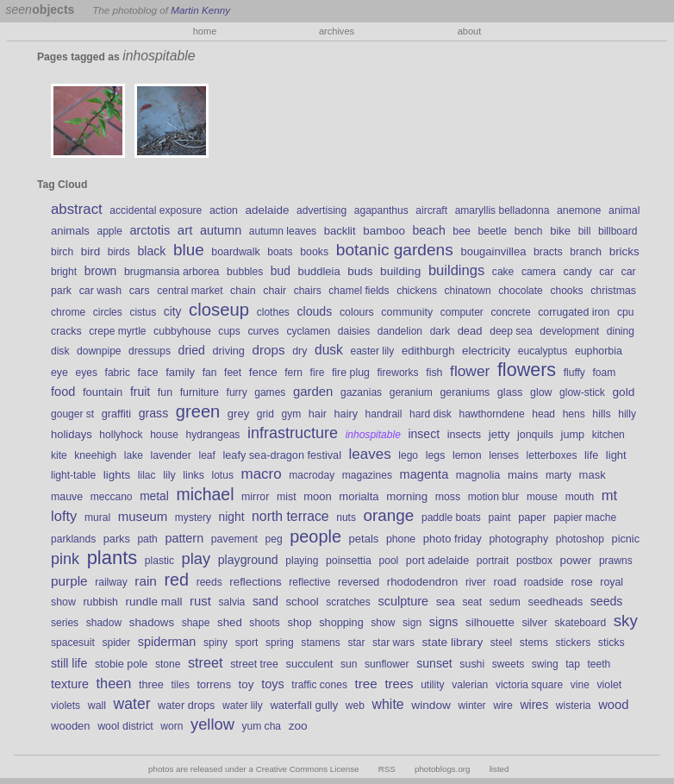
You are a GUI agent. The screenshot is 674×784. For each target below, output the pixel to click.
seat (472, 602)
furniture (200, 392)
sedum (505, 602)
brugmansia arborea (172, 272)
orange (389, 515)
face (148, 373)
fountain (103, 392)
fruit (140, 392)
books (314, 252)
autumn (221, 230)
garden (313, 392)
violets (66, 706)
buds (360, 271)
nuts (346, 517)
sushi (472, 664)
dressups (150, 351)
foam (604, 373)
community (407, 312)
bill (585, 231)
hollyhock (121, 435)
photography (518, 539)
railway (111, 582)
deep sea (511, 331)
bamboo (384, 231)
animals (70, 231)
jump (573, 435)
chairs (308, 291)
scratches (348, 602)
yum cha (262, 726)
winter (472, 706)
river (476, 582)
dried (192, 350)
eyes (87, 373)
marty (559, 475)
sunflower (387, 664)
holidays (72, 434)
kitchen (608, 435)
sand (265, 601)
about (470, 31)
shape (196, 623)
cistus (143, 312)
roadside (544, 582)
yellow (212, 724)
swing (545, 664)
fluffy (574, 373)
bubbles (245, 272)
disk (60, 351)
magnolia (478, 475)
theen (114, 683)
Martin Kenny (200, 10)
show (383, 623)
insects (465, 435)
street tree (254, 664)
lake (134, 455)
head (543, 414)
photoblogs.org (443, 769)
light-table (73, 475)
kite (59, 455)
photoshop (580, 539)
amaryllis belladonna (502, 210)
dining (621, 331)
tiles (181, 685)
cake (503, 272)
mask (593, 475)
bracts (548, 252)
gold (623, 392)
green (198, 411)
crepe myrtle (117, 331)
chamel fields (359, 291)
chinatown (468, 291)
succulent (309, 664)
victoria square (529, 685)
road (505, 582)
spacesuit (73, 643)
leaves (370, 454)
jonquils (535, 435)
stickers (573, 643)
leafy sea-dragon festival (282, 455)
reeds (209, 582)
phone (401, 539)
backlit (340, 231)
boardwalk (235, 252)
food (63, 392)
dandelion (400, 331)
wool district (125, 726)
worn (172, 726)
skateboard (581, 623)
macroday (312, 475)
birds (119, 252)
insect (424, 434)
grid (265, 414)
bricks (624, 251)
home (205, 31)
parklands (73, 539)
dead (470, 331)
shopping (341, 623)
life (591, 455)
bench (529, 231)
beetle (492, 231)
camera (539, 272)
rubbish (100, 602)
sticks (612, 643)
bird (90, 251)
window (431, 705)
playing (302, 561)
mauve (67, 497)
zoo (298, 726)
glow (541, 392)
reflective (309, 582)
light (616, 455)
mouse (542, 497)
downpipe (99, 351)
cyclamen (308, 331)
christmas (613, 291)
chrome (68, 312)
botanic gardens (395, 250)
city (173, 311)
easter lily (372, 351)
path (147, 539)
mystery (193, 517)
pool (389, 561)
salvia (232, 602)
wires (534, 705)
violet (609, 685)
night (232, 517)
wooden (71, 726)
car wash (100, 291)
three (151, 685)
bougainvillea (493, 251)
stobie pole (121, 664)
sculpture (403, 601)
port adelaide (437, 561)
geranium (411, 392)
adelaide (267, 210)
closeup (219, 310)
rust (200, 601)
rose (581, 582)
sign (412, 623)
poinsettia (349, 561)
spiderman (167, 642)
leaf (206, 455)
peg (274, 539)
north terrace (290, 516)
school (302, 602)
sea (446, 602)
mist (287, 497)
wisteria (574, 706)
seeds (607, 601)
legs (436, 455)
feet (233, 373)
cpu (625, 312)
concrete (510, 312)
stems (534, 643)
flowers (527, 370)
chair (275, 291)
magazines (367, 475)
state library (453, 642)
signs (444, 622)
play (197, 558)
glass (510, 392)
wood (613, 705)
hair (318, 414)
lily (169, 475)
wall (97, 706)
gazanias (361, 392)
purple (69, 581)
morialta (359, 496)
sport (247, 643)
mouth (580, 497)
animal (624, 210)
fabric (118, 373)
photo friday (452, 539)
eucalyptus (543, 351)
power (576, 560)
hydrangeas (213, 435)
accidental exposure (156, 210)
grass (154, 413)
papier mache (585, 517)
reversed (359, 582)
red (176, 580)
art (185, 230)
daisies (354, 331)
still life (69, 663)
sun (349, 664)
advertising (321, 210)
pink (65, 559)
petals (364, 539)
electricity (486, 351)
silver (534, 623)
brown (101, 271)
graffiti (116, 414)
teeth (599, 664)
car (606, 272)
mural (97, 517)
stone (168, 664)
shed (230, 622)
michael (205, 494)
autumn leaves (283, 231)
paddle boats (451, 517)
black (151, 251)
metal (154, 496)
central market (190, 291)
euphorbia (599, 351)
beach (428, 230)
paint (499, 517)
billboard (618, 231)
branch (586, 252)
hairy (346, 414)
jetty (499, 434)
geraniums (465, 392)
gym (291, 414)
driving (229, 351)
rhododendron (423, 582)
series (65, 623)
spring (280, 643)
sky (626, 621)
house (164, 435)
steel (501, 643)
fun (165, 392)
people (315, 536)
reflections (255, 582)
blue (189, 250)
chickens (417, 291)
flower (470, 371)
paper (532, 517)
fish (434, 373)
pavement (234, 539)
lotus (222, 475)
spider (116, 643)
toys (273, 684)
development (569, 331)
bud (281, 271)
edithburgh (428, 351)
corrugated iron (574, 312)
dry (300, 351)
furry (237, 392)
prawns (616, 561)
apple (109, 231)
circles (108, 312)
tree (366, 684)
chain (243, 291)
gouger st (72, 414)
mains (523, 475)
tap (573, 664)
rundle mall (154, 602)
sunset (434, 663)
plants (112, 558)
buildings (456, 270)
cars (140, 291)
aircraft (431, 210)
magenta (424, 474)
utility (432, 685)
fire (318, 373)
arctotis (150, 230)
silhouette (490, 622)
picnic (626, 539)
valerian (470, 685)
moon (318, 496)
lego (408, 455)
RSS (387, 769)
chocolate (521, 291)
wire (503, 706)
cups (229, 331)
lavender (170, 455)
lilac (147, 475)
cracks (66, 331)
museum (143, 516)
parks (117, 539)
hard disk (431, 414)
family (180, 372)
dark (440, 331)
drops (269, 350)
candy (578, 272)
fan (210, 373)
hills (601, 414)
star (356, 643)
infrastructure (293, 433)
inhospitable (373, 435)
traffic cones (319, 685)
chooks (566, 291)
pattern (184, 538)
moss (448, 497)
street (206, 662)
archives (337, 31)
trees (399, 684)
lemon (467, 455)
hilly (627, 414)
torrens (215, 685)
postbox (534, 561)
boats (280, 252)
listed (499, 769)
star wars (393, 643)
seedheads (555, 602)
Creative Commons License (308, 769)
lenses (504, 455)
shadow (104, 623)
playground (248, 560)
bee (462, 231)
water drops (186, 706)
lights (117, 475)
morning (407, 496)
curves (263, 331)
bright (64, 272)
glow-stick (582, 392)
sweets (508, 664)
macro (262, 474)
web (355, 706)
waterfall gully (304, 705)
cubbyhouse (182, 331)
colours (357, 312)
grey (238, 414)
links (193, 475)
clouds (314, 311)
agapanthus (381, 210)
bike (560, 231)
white (388, 704)
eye (59, 373)
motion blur (494, 497)
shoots (264, 623)
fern (293, 373)
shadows (152, 622)
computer (462, 312)
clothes (273, 312)
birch (62, 252)
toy (247, 684)
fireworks (398, 373)
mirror (255, 497)
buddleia (318, 271)
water (132, 704)
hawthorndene (491, 414)
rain (146, 581)
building (400, 271)
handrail (384, 414)
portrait (493, 561)
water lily (243, 706)
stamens (320, 643)
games (270, 392)
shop (299, 622)
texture (70, 684)
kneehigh (95, 455)
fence (263, 372)
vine (580, 685)
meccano (112, 497)
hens (574, 414)
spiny (215, 643)
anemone (579, 210)
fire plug (351, 373)
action (224, 210)
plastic (159, 561)
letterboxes (552, 455)
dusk (329, 350)
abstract (77, 209)
